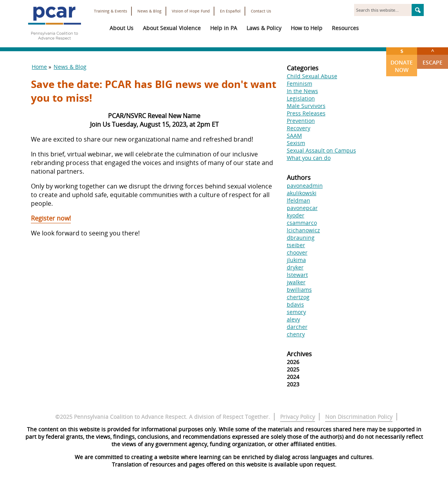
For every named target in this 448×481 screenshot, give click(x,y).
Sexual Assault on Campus (321, 150)
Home (39, 67)
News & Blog (149, 11)
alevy (293, 319)
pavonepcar (302, 208)
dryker (295, 267)
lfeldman (299, 200)
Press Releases (306, 113)
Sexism (296, 143)
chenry (296, 334)
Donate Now (402, 60)
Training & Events (111, 11)
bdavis (295, 304)
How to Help (307, 28)
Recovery (299, 128)
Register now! (51, 218)
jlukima (296, 260)
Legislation (301, 98)
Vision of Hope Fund (191, 11)
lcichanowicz (303, 230)
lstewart (297, 275)
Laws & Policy (264, 28)
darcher (297, 327)
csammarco (302, 223)
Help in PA (224, 28)
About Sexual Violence (172, 28)
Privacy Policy (298, 417)
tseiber (296, 245)
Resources (345, 28)
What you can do (309, 158)
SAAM (294, 136)
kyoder (296, 215)
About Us (121, 28)
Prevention (301, 121)
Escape (433, 57)
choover (297, 252)
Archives (299, 354)
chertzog (298, 297)
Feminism (300, 83)
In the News (302, 91)
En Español (230, 11)
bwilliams (299, 290)
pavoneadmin (305, 186)
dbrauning (301, 238)
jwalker (296, 282)
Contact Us (261, 11)
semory (296, 312)
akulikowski (302, 193)
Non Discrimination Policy (359, 417)
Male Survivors (306, 106)
